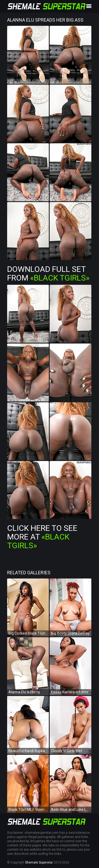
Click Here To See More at (42, 537)
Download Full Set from (48, 273)
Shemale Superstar (39, 862)
